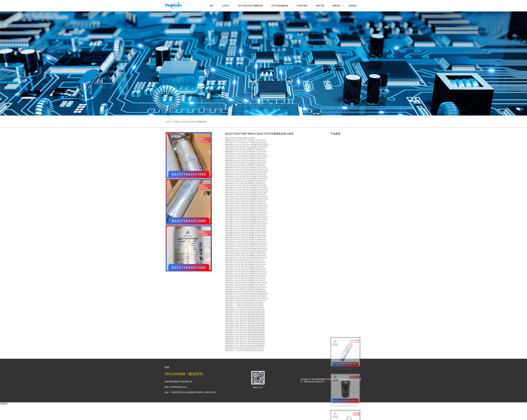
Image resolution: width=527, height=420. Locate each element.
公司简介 (226, 6)
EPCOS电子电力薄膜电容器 (251, 6)
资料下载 (320, 6)
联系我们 (353, 6)
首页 (211, 6)
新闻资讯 (336, 6)
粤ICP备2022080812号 (314, 382)
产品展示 (199, 122)
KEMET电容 (302, 6)
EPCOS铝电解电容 (280, 6)
